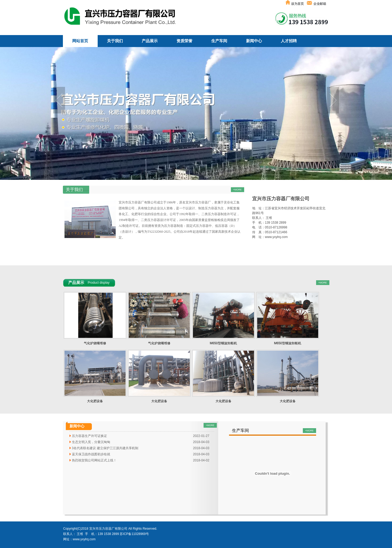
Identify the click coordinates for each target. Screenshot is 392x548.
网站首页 (80, 41)
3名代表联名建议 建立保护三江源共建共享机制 (105, 448)
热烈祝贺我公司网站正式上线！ (94, 460)
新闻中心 (254, 41)
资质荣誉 (184, 41)
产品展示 (150, 41)
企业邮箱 (319, 4)
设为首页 (295, 4)
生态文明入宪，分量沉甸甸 (91, 442)
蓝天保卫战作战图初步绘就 (91, 454)
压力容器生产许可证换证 (89, 436)
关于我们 (115, 41)
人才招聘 (289, 41)
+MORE (210, 425)
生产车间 (219, 41)
